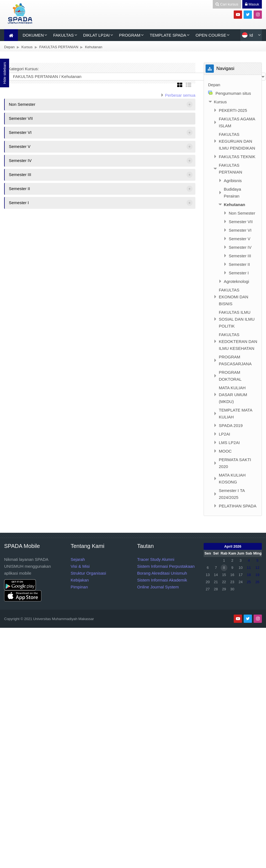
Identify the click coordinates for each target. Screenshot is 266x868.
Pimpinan (79, 587)
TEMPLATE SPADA (168, 35)
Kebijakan (80, 580)
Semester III (20, 175)
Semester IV (20, 160)
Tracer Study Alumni (156, 559)
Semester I (19, 203)
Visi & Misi (80, 566)
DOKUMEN (33, 35)
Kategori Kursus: (24, 69)
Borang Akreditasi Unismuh (162, 573)
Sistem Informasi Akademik (162, 580)
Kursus (220, 102)
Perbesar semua (180, 95)
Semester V (20, 146)
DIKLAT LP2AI (96, 35)
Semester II (19, 189)
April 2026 (233, 546)
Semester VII (21, 118)
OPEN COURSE (211, 35)
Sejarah (78, 559)
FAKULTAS (63, 35)
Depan (214, 85)
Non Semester (22, 104)
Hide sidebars (5, 73)
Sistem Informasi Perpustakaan (166, 566)
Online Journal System (158, 587)
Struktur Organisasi (88, 573)
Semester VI (20, 132)
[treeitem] (233, 85)
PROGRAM (130, 35)
